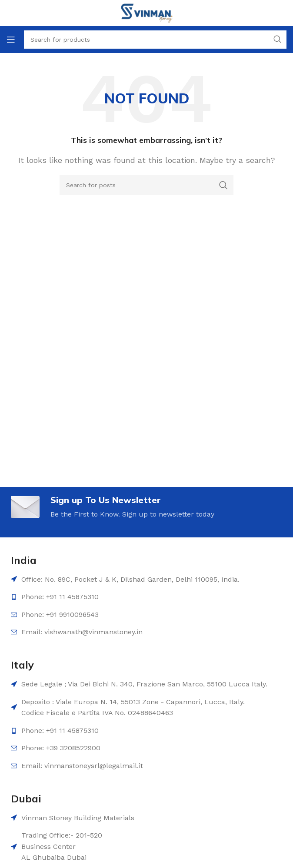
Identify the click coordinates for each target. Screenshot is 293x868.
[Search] (146, 185)
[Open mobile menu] (11, 40)
